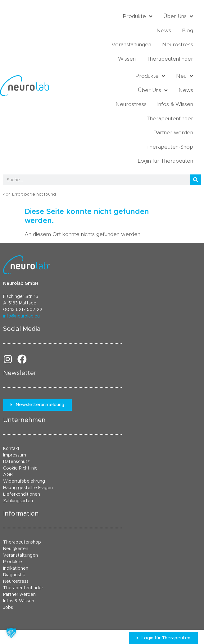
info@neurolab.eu (21, 316)
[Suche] (195, 180)
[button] (11, 633)
